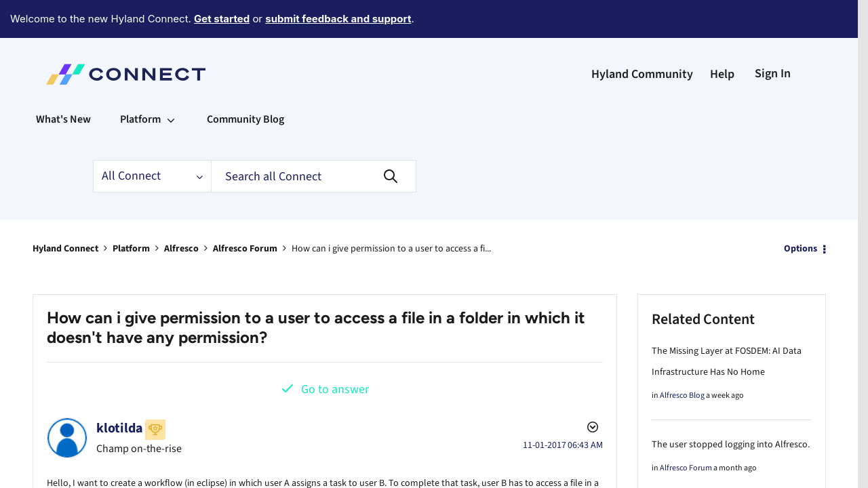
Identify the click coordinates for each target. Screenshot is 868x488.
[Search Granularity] (152, 139)
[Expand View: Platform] (171, 82)
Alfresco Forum (245, 211)
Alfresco (181, 211)
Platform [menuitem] (140, 82)
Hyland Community (642, 37)
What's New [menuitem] (63, 82)
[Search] (314, 139)
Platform (131, 211)
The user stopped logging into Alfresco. (731, 407)
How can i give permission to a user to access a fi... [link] (391, 211)
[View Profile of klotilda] (120, 391)
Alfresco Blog (682, 358)
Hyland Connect (65, 211)
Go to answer (335, 352)
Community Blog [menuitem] (245, 82)
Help (722, 37)
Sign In (773, 36)
